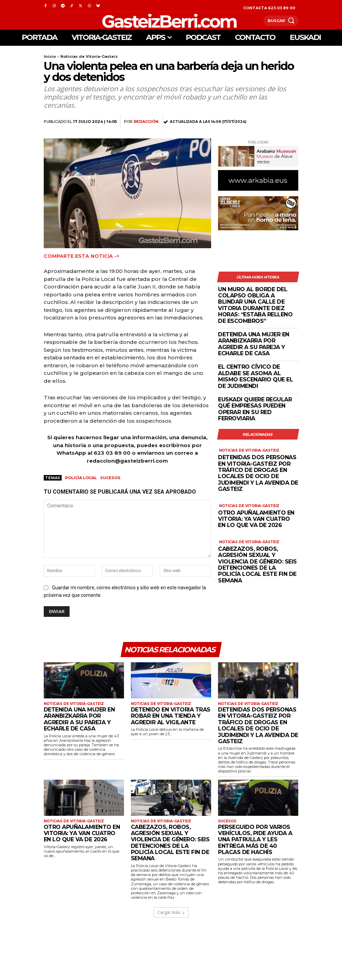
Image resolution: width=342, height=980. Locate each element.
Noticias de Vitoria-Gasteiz (89, 56)
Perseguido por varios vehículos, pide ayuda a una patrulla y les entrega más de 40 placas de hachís (255, 840)
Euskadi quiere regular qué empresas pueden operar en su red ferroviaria (255, 409)
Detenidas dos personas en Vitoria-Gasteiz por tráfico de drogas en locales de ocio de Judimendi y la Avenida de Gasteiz (258, 473)
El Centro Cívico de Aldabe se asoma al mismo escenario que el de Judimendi (255, 376)
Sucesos (110, 478)
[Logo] (154, 21)
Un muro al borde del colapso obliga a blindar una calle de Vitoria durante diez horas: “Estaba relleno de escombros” (255, 305)
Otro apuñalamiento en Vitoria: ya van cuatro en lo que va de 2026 (256, 519)
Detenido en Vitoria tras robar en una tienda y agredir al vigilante (171, 716)
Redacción (146, 122)
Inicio (50, 56)
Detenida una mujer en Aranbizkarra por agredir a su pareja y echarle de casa (254, 344)
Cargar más (171, 912)
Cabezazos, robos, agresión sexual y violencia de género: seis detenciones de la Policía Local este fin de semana (257, 565)
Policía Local (81, 478)
